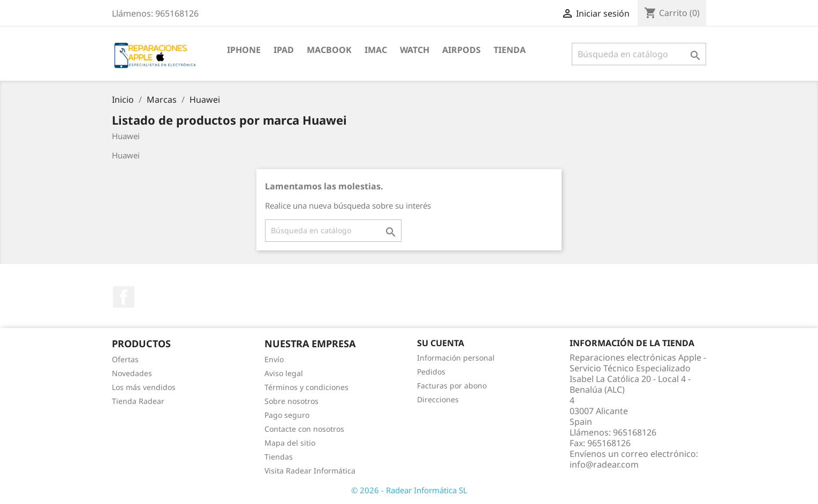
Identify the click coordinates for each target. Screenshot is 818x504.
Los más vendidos (144, 387)
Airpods (461, 50)
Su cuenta (441, 343)
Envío (274, 359)
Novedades (132, 373)
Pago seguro (287, 415)
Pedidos (431, 372)
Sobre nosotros (291, 401)
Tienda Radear (138, 401)
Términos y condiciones (306, 387)
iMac (376, 50)
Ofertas (125, 359)
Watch (415, 50)
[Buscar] (639, 54)
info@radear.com (604, 464)
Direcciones (438, 399)
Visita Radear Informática (310, 471)
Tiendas (279, 457)
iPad (284, 50)
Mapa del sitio (290, 443)
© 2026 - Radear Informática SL (409, 490)
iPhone (244, 50)
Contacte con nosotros (304, 429)
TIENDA (510, 50)
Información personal (456, 358)
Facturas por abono (452, 385)
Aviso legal (284, 373)
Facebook (124, 297)
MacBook (329, 50)
